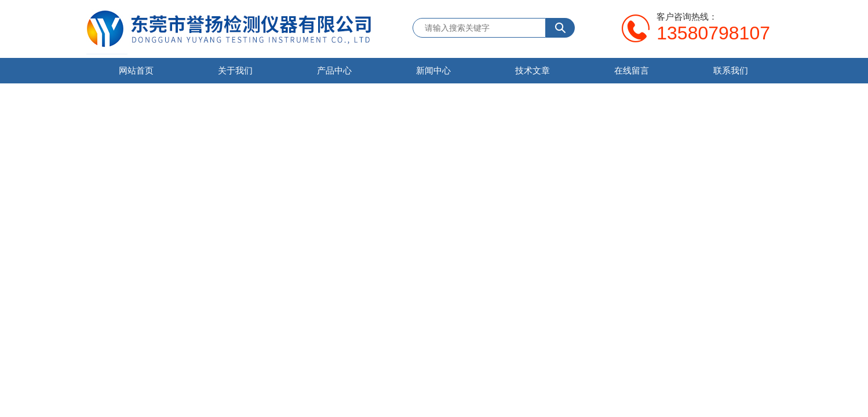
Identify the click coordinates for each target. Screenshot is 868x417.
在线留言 (632, 70)
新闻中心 (433, 70)
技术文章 (533, 70)
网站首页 (136, 70)
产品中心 (334, 70)
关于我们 (235, 70)
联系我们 (731, 70)
